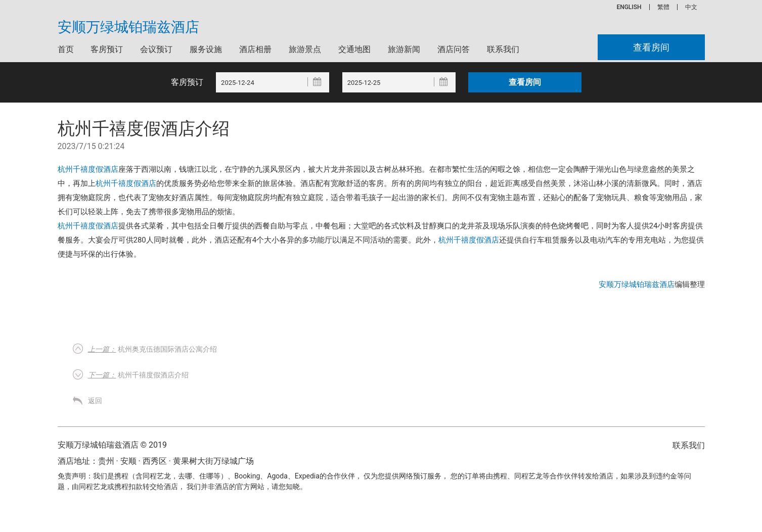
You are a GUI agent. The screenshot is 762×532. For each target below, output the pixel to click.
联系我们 (503, 49)
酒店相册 (255, 49)
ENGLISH (629, 7)
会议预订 (156, 49)
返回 (95, 401)
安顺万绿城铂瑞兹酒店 (128, 27)
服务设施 (206, 49)
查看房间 (651, 47)
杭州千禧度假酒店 (88, 169)
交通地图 (354, 49)
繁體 (663, 7)
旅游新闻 (404, 49)
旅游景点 (305, 49)
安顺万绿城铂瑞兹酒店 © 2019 (112, 445)
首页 (66, 49)
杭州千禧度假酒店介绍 (138, 375)
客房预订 (107, 49)
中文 (691, 7)
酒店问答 (454, 49)
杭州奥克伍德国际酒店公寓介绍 (152, 349)
